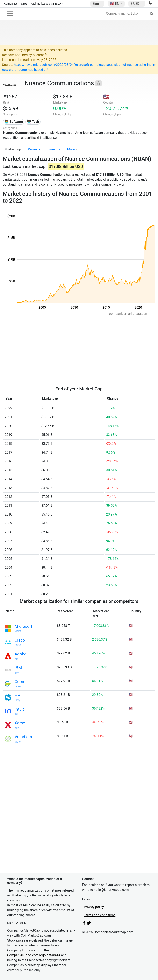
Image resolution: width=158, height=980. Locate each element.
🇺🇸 (115, 4)
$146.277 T (58, 4)
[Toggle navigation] (10, 13)
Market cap (13, 149)
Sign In (97, 4)
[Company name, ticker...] (129, 14)
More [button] (71, 149)
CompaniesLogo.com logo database (34, 955)
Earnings (54, 149)
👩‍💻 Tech (33, 122)
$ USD (135, 4)
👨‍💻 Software (14, 122)
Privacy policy (94, 907)
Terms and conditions (100, 915)
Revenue (34, 149)
